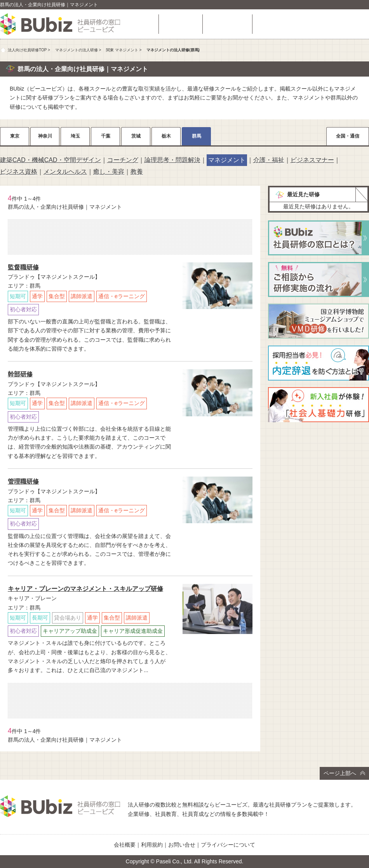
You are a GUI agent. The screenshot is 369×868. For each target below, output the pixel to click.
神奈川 (45, 136)
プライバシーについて (228, 845)
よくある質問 (227, 24)
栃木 (166, 136)
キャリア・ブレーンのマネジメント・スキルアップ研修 (85, 589)
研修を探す (181, 24)
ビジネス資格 (19, 172)
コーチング (123, 160)
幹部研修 (20, 374)
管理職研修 (23, 481)
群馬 (197, 136)
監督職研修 (23, 267)
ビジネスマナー (312, 160)
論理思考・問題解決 (172, 160)
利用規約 (152, 845)
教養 (137, 172)
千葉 (106, 136)
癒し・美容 (109, 172)
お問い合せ (182, 845)
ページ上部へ (344, 773)
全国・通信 (348, 136)
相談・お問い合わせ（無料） (313, 24)
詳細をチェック (218, 319)
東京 (15, 136)
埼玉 (75, 136)
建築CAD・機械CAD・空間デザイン (50, 160)
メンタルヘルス (65, 172)
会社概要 (125, 845)
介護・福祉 (269, 160)
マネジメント (227, 160)
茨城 (136, 136)
